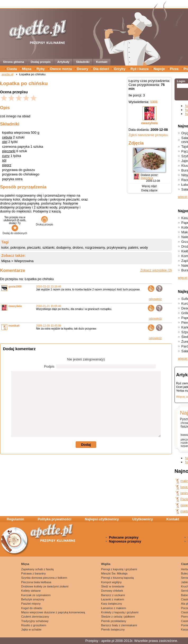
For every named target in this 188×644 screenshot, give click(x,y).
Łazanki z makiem (113, 599)
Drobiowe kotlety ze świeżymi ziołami (45, 586)
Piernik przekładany (114, 621)
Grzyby (120, 69)
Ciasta (12, 69)
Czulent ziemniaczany (35, 617)
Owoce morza (61, 69)
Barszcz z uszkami (113, 595)
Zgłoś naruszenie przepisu (148, 135)
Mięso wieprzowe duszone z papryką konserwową (53, 612)
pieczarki (9, 151)
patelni (133, 247)
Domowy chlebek (112, 591)
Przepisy (92, 641)
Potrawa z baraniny (33, 573)
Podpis (49, 366)
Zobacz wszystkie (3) (156, 270)
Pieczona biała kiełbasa (36, 582)
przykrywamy (117, 247)
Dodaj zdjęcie (149, 190)
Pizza (174, 69)
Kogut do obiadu (32, 608)
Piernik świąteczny (113, 629)
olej (5, 142)
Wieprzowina (24, 261)
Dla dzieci (101, 69)
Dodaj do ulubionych (15, 232)
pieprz (7, 165)
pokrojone (18, 247)
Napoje (159, 69)
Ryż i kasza (139, 69)
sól (4, 160)
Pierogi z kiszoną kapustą (117, 578)
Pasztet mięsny (31, 604)
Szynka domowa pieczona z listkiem (44, 578)
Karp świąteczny (111, 604)
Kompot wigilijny (111, 582)
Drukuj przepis (45, 223)
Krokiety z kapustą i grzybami (120, 612)
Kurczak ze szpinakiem (36, 595)
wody (144, 247)
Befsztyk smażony (33, 599)
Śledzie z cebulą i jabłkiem (118, 617)
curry (6, 156)
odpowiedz (155, 299)
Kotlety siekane (31, 591)
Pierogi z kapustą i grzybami (119, 569)
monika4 (14, 326)
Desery (83, 69)
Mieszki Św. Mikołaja (114, 573)
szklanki (48, 247)
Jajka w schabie (31, 629)
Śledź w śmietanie (113, 586)
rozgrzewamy (95, 247)
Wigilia (106, 564)
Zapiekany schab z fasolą (37, 569)
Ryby (41, 69)
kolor (5, 247)
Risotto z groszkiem (34, 625)
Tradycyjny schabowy (35, 621)
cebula (7, 137)
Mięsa (27, 69)
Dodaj (86, 445)
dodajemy (64, 247)
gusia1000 (15, 287)
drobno (78, 247)
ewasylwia (150, 123)
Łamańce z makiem (113, 608)
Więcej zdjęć (149, 186)
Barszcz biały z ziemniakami (119, 625)
